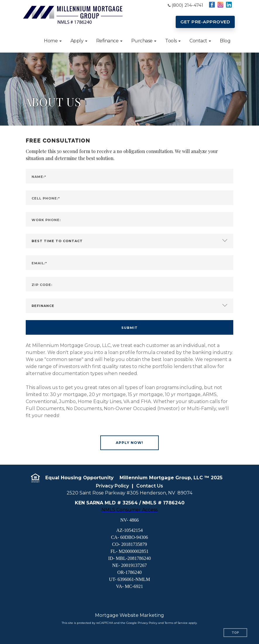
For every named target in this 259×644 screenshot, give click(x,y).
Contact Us (150, 486)
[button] (53, 41)
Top (235, 633)
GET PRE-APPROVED (205, 22)
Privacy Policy (112, 486)
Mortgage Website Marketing (129, 615)
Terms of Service (176, 623)
